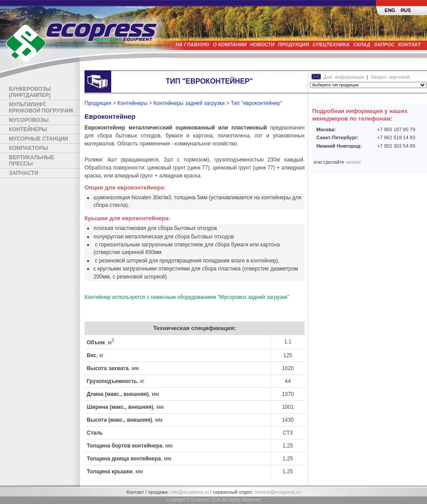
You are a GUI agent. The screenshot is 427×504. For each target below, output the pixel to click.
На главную (193, 44)
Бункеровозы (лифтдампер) (30, 92)
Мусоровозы (29, 120)
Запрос (385, 44)
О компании (230, 44)
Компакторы (28, 148)
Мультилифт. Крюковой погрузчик (41, 108)
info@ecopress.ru (189, 492)
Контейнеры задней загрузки (189, 103)
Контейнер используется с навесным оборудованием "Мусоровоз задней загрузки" (187, 297)
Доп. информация (338, 77)
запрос (353, 162)
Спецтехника (331, 44)
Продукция (294, 44)
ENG (390, 10)
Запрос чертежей (391, 77)
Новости (262, 44)
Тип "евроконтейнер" (257, 103)
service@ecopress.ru (277, 492)
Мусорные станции (38, 139)
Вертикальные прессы (32, 161)
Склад (362, 44)
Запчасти (24, 173)
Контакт (409, 44)
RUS (406, 10)
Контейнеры (28, 129)
